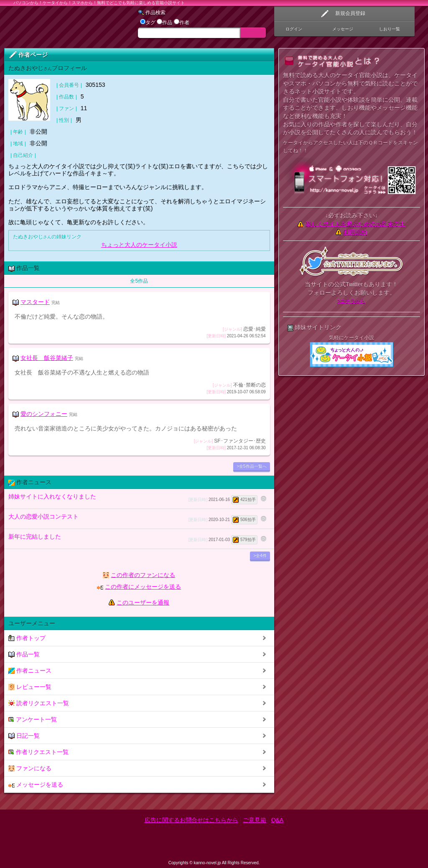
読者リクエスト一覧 (39, 703)
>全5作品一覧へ (251, 466)
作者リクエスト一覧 (38, 752)
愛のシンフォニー (44, 414)
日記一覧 (24, 736)
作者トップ (27, 638)
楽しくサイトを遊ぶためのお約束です (355, 224)
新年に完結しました (133, 539)
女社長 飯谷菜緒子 (47, 358)
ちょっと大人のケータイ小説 (139, 245)
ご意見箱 (255, 820)
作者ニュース (30, 671)
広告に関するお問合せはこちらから (191, 820)
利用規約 (355, 232)
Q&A (278, 820)
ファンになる (30, 768)
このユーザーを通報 (143, 602)
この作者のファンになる (143, 575)
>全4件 (260, 555)
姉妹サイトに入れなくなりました (133, 499)
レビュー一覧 (30, 687)
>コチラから (351, 301)
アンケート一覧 (33, 720)
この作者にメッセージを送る (143, 587)
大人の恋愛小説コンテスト (133, 519)
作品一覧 (24, 654)
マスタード (35, 302)
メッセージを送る (36, 785)
